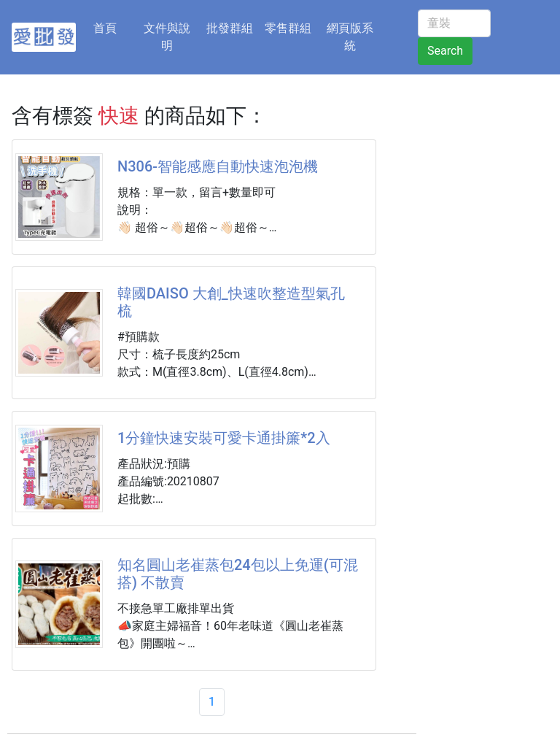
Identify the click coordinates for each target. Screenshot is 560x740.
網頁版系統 (350, 37)
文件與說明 (167, 37)
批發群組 (230, 28)
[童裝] (454, 23)
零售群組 (288, 28)
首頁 (114, 27)
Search (445, 51)
